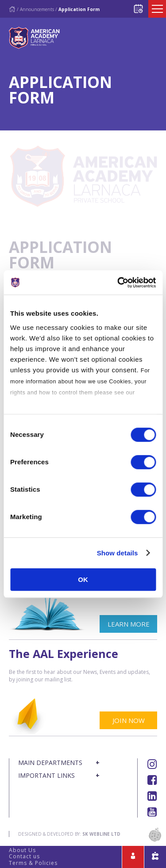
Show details (118, 553)
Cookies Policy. (33, 403)
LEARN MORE (129, 624)
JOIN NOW (129, 720)
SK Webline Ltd (101, 834)
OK (83, 579)
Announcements (37, 9)
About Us (22, 850)
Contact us (24, 856)
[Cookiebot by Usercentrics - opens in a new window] (118, 283)
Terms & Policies (33, 863)
